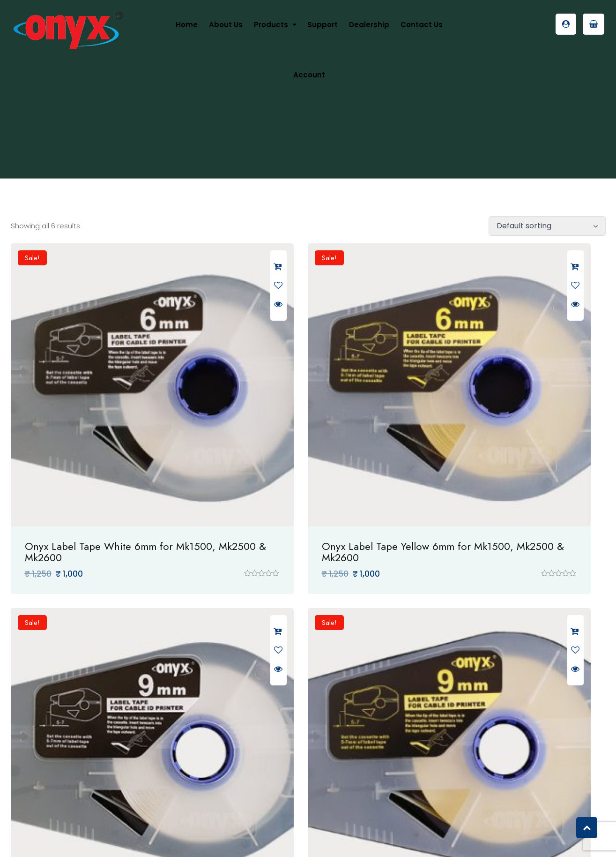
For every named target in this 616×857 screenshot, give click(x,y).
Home (187, 25)
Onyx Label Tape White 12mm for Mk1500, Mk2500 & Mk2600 (304, 728)
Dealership (369, 25)
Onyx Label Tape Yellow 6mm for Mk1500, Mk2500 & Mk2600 (302, 458)
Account (309, 75)
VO (388, 839)
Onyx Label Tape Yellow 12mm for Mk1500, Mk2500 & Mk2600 (507, 728)
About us (226, 25)
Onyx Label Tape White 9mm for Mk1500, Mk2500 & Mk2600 (505, 458)
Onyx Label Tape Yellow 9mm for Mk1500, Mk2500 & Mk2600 (99, 728)
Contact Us (422, 25)
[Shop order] (547, 226)
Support (323, 25)
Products (271, 25)
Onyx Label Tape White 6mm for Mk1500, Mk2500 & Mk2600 (99, 458)
